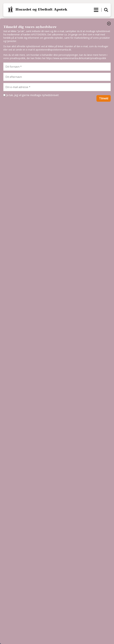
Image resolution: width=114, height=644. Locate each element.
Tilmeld (104, 98)
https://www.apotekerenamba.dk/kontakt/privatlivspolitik (76, 58)
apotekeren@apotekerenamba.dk (53, 50)
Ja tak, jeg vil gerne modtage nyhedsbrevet (31, 95)
